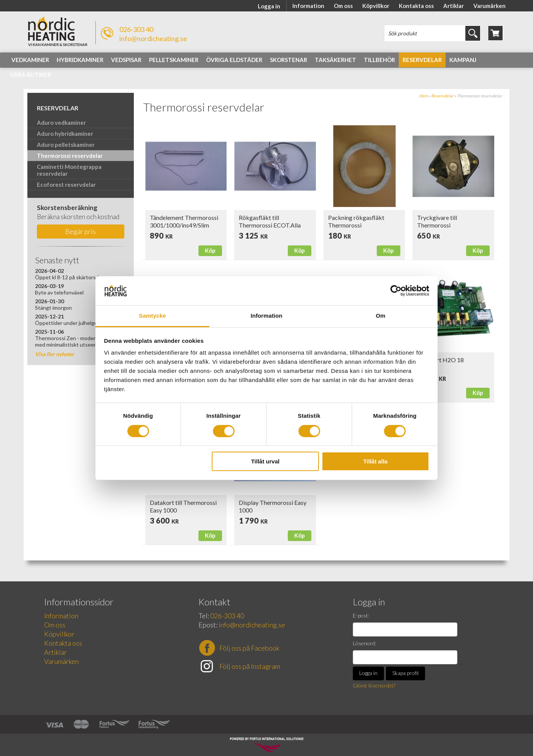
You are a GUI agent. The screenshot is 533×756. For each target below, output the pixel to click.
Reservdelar (442, 96)
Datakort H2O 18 (440, 360)
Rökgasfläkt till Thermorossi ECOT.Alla (270, 221)
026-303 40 (136, 29)
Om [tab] (380, 316)
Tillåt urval (265, 461)
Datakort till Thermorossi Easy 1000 (183, 506)
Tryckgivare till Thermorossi (437, 221)
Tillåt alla (375, 461)
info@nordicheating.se (153, 38)
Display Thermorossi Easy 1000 (273, 506)
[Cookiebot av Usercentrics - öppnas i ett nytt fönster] (396, 291)
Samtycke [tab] (153, 316)
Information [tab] (266, 316)
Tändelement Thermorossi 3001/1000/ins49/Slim (184, 221)
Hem (423, 96)
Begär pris (80, 231)
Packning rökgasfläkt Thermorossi (356, 221)
